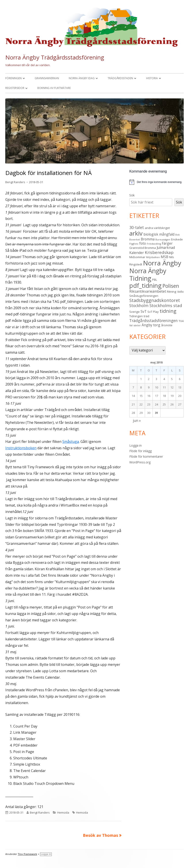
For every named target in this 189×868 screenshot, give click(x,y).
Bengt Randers (15, 182)
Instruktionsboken (21, 448)
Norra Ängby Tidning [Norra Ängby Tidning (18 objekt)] (148, 275)
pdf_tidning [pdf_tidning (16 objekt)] (145, 285)
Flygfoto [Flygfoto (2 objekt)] (134, 244)
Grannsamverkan (47, 78)
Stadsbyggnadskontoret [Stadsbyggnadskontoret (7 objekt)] (155, 300)
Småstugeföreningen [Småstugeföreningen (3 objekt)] (144, 296)
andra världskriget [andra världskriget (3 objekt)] (157, 228)
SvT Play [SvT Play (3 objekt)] (153, 312)
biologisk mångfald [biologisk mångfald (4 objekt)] (159, 234)
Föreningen (13, 78)
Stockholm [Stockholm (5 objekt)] (139, 305)
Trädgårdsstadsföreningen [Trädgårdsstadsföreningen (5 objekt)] (154, 321)
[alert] (159, 182)
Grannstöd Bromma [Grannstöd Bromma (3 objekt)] (143, 248)
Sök (132, 195)
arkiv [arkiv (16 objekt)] (136, 233)
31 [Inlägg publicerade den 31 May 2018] (157, 413)
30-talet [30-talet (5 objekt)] (137, 227)
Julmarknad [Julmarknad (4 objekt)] (166, 248)
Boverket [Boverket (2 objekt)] (135, 240)
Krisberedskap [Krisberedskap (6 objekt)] (159, 252)
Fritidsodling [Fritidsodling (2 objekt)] (154, 244)
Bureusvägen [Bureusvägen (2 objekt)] (163, 240)
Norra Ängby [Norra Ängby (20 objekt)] (162, 263)
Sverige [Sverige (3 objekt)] (135, 312)
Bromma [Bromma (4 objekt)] (148, 239)
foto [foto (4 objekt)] (143, 243)
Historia (152, 78)
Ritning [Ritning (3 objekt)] (172, 292)
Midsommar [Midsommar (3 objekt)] (137, 257)
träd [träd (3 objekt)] (146, 316)
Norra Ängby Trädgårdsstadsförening (55, 57)
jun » (137, 421)
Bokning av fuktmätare (54, 88)
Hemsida (63, 812)
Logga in (136, 445)
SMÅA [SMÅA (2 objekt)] (180, 292)
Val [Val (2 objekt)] (131, 325)
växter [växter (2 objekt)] (137, 325)
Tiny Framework (28, 854)
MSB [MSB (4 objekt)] (164, 257)
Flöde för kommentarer (146, 456)
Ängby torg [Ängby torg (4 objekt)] (151, 325)
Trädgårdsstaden (120, 78)
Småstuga (71, 442)
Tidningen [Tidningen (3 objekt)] (136, 316)
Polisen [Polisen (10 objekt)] (171, 286)
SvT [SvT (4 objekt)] (144, 311)
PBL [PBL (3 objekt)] (155, 280)
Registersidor (15, 88)
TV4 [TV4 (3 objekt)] (181, 321)
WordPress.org (140, 462)
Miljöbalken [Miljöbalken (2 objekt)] (153, 257)
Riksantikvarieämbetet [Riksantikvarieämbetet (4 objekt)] (148, 291)
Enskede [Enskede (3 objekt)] (177, 239)
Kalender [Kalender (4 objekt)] (137, 253)
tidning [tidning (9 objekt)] (168, 311)
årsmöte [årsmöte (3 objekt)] (167, 325)
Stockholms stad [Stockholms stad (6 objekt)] (166, 305)
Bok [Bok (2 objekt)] (178, 235)
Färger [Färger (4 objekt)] (167, 243)
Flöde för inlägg (140, 451)
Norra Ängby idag (82, 78)
